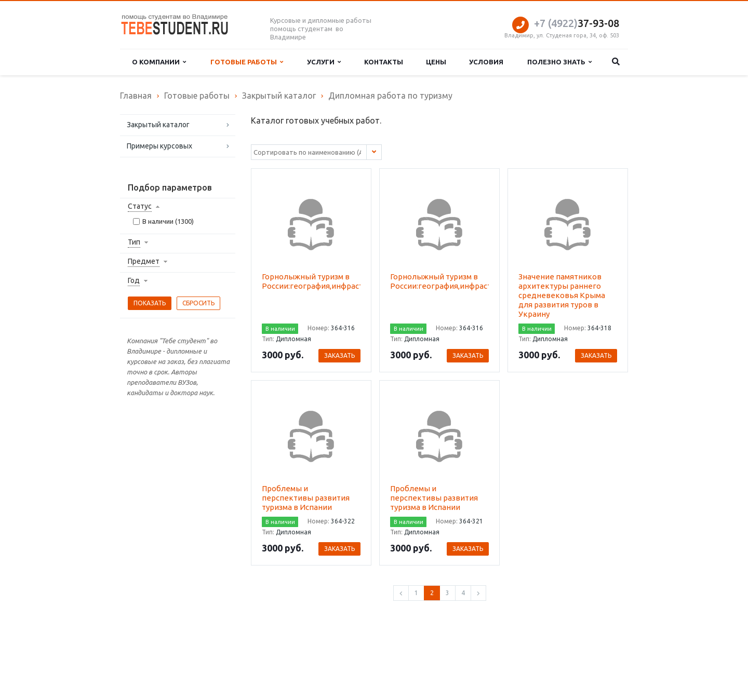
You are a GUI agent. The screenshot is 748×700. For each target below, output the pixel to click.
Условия (486, 62)
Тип (134, 242)
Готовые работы (247, 62)
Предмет (144, 261)
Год (134, 280)
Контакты (384, 62)
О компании (159, 62)
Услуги (324, 62)
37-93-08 (577, 23)
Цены (436, 62)
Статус (140, 206)
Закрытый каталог (158, 125)
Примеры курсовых (159, 146)
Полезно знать (559, 62)
